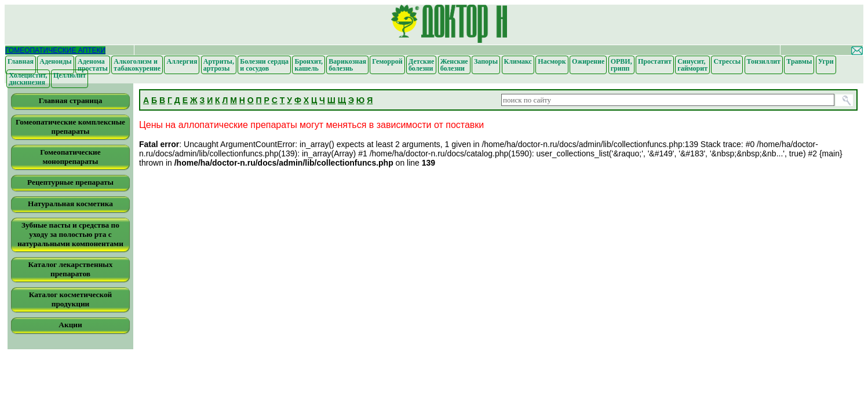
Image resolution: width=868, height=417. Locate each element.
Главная (21, 61)
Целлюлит (70, 75)
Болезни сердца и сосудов (264, 65)
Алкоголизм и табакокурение (137, 65)
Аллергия (182, 61)
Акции (70, 325)
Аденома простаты (93, 65)
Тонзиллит (764, 61)
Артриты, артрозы (219, 65)
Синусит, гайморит (692, 65)
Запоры (486, 61)
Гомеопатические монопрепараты (70, 157)
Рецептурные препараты (70, 182)
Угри (826, 61)
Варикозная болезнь (347, 65)
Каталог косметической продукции (71, 299)
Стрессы (727, 61)
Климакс (518, 61)
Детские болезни (421, 65)
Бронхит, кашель (308, 65)
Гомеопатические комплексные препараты (70, 127)
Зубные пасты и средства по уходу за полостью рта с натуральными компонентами (70, 234)
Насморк (552, 61)
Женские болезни (454, 65)
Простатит (655, 61)
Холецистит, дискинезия (28, 79)
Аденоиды (55, 61)
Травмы (799, 61)
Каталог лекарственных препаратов (71, 269)
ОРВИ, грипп (621, 65)
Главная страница (71, 100)
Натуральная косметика (70, 204)
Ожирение (588, 61)
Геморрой (387, 61)
